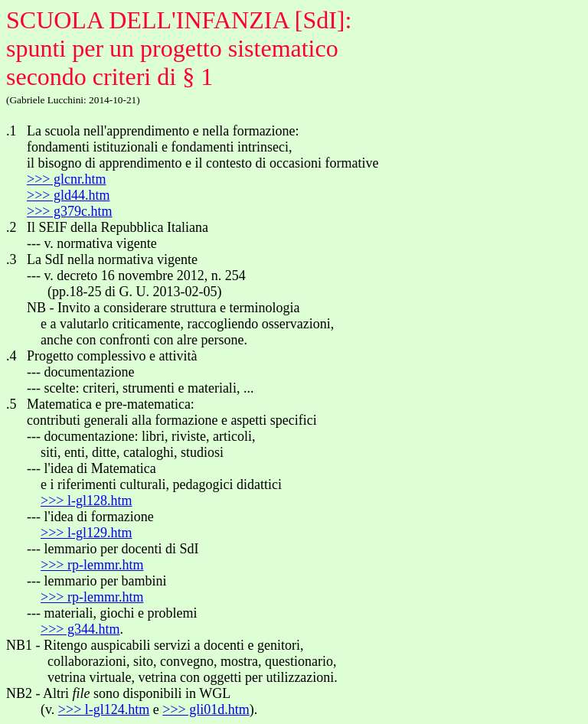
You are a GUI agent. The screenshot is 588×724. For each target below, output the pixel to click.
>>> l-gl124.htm (104, 709)
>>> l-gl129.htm (86, 533)
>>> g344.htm (80, 629)
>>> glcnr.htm (66, 179)
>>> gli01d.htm (206, 709)
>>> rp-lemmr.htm (92, 565)
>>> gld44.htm (68, 195)
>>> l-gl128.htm (86, 501)
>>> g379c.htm (69, 211)
